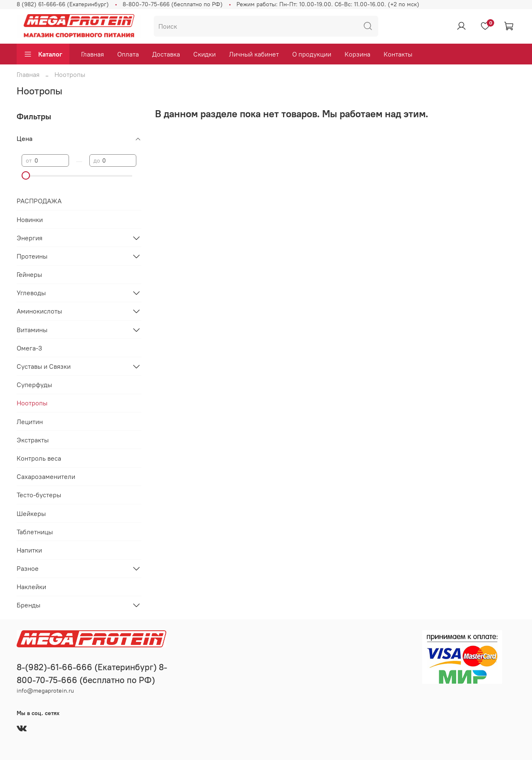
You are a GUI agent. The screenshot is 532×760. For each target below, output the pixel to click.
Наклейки (31, 587)
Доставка (166, 54)
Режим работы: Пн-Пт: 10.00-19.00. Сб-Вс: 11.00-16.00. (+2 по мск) (328, 4)
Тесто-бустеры (39, 495)
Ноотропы (32, 403)
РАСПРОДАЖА (39, 201)
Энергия (30, 238)
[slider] (26, 175)
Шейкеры (31, 513)
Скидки (204, 54)
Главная (92, 54)
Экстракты (33, 440)
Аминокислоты (39, 311)
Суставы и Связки (44, 366)
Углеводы (31, 293)
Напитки (29, 550)
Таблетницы (35, 532)
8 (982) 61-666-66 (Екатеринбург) (63, 4)
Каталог (43, 54)
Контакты (398, 54)
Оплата (128, 54)
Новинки (30, 220)
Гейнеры (29, 274)
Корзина (357, 54)
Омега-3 (29, 348)
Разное (28, 568)
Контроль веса (39, 458)
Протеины (32, 256)
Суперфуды (34, 385)
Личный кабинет (254, 54)
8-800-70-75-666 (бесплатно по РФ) (173, 4)
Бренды (28, 605)
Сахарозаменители (46, 476)
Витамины (32, 330)
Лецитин (30, 422)
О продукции (312, 54)
